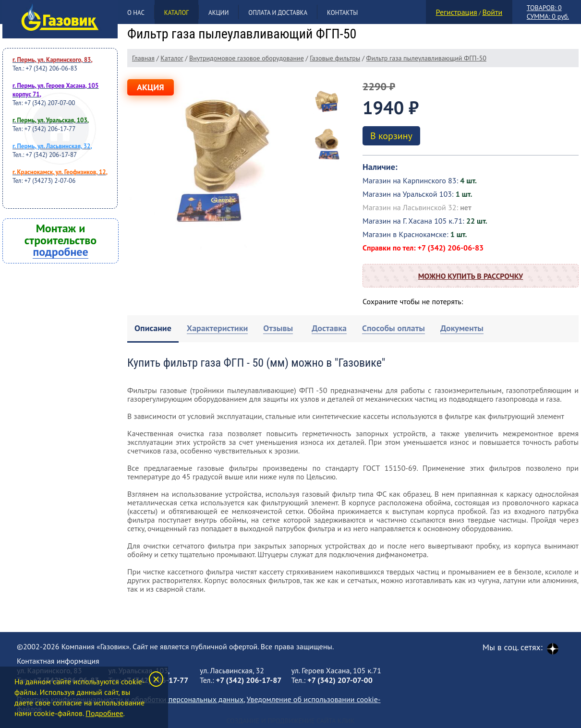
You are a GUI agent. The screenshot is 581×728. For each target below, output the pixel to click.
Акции (218, 13)
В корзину (391, 136)
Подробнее (104, 713)
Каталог (176, 13)
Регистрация (457, 12)
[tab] (153, 329)
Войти (492, 12)
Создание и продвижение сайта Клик (290, 721)
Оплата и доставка (278, 13)
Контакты (342, 13)
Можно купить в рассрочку (471, 276)
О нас (136, 13)
